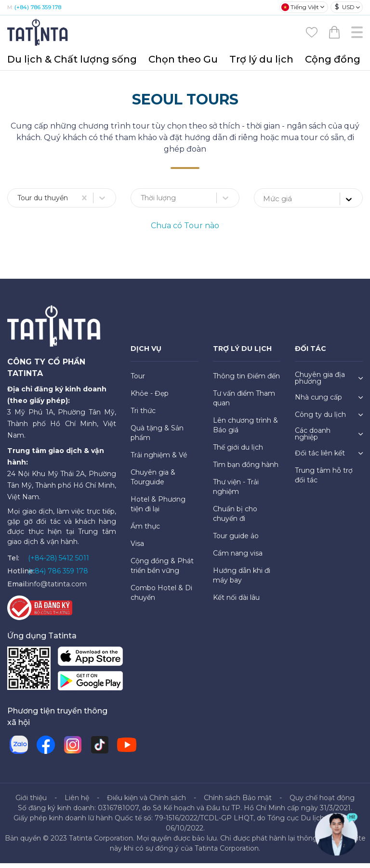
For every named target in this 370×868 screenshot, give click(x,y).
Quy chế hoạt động (322, 803)
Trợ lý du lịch (261, 59)
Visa (137, 548)
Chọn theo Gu (183, 59)
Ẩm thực (145, 531)
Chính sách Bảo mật (238, 803)
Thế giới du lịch (238, 452)
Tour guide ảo (236, 541)
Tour (138, 381)
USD (345, 7)
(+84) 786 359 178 (38, 7)
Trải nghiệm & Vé (159, 460)
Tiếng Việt (300, 7)
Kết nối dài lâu (236, 602)
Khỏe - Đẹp (150, 398)
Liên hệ (77, 803)
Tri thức (143, 415)
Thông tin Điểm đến (246, 381)
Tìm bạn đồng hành (246, 469)
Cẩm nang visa (238, 558)
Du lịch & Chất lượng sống (72, 59)
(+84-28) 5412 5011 (59, 563)
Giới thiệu (31, 803)
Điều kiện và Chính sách (146, 803)
